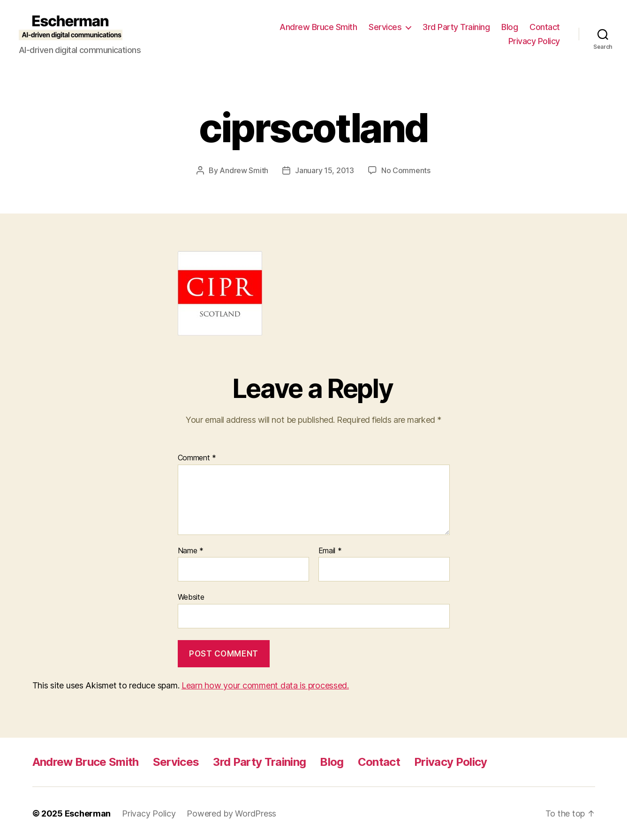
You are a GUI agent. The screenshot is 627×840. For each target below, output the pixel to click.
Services (385, 27)
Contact (545, 27)
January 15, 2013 (325, 170)
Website (191, 597)
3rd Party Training (456, 27)
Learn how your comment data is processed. (265, 685)
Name (191, 551)
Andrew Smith (244, 170)
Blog (510, 27)
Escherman (88, 813)
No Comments (406, 170)
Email (330, 551)
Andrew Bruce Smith (318, 27)
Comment (197, 458)
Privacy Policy (534, 41)
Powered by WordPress (231, 813)
